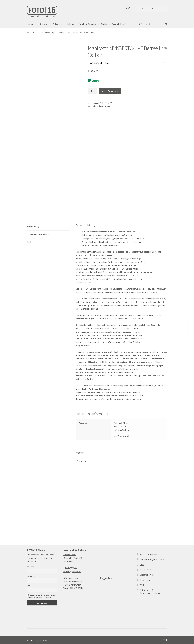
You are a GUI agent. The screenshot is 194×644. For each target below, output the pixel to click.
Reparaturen (146, 570)
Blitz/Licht (58, 24)
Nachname (31, 576)
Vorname (30, 566)
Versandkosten (147, 575)
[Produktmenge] (92, 91)
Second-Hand (118, 24)
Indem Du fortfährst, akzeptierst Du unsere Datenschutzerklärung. (41, 596)
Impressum (145, 580)
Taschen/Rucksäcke (88, 24)
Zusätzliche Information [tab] (38, 234)
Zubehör (71, 24)
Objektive (44, 24)
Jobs (142, 565)
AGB (142, 585)
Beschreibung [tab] (33, 226)
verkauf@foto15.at (72, 572)
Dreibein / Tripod (50, 33)
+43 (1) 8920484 (70, 568)
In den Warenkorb (110, 91)
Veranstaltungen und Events (153, 559)
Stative (105, 24)
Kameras (31, 24)
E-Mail (29, 586)
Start (32, 33)
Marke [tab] (30, 242)
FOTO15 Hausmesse (149, 554)
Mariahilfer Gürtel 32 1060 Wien (73, 558)
